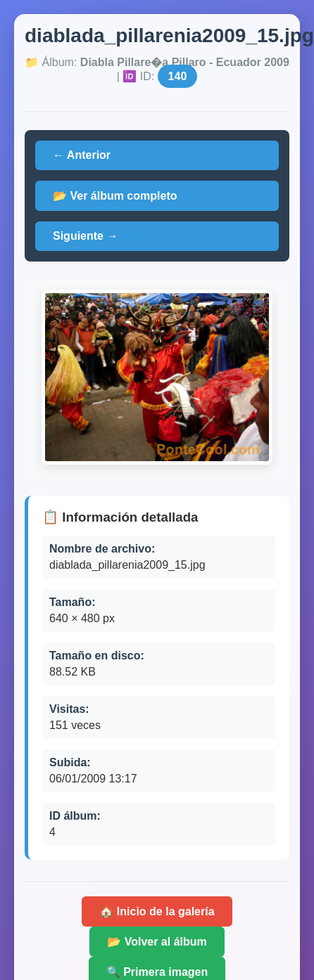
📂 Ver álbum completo (115, 196)
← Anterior (82, 155)
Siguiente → (85, 236)
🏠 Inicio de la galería (157, 911)
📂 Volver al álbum (157, 942)
